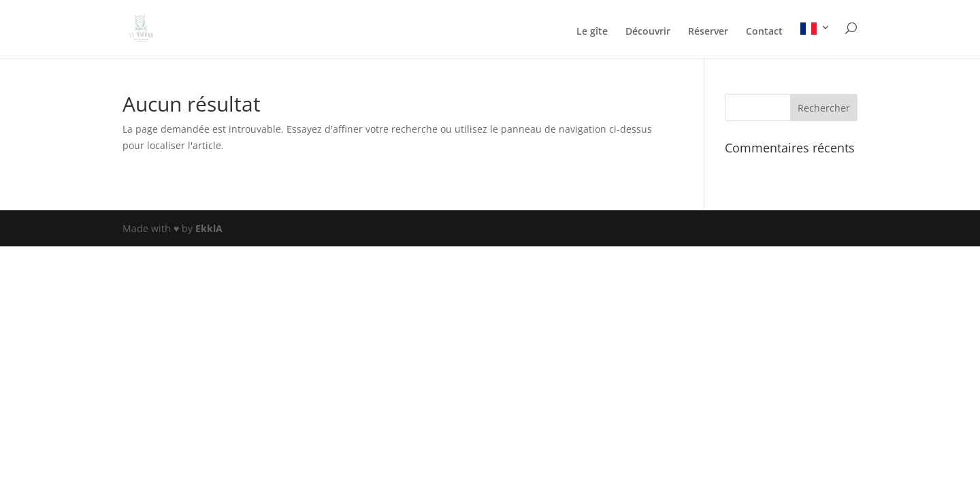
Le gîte (592, 32)
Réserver (708, 32)
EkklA (209, 228)
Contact (764, 32)
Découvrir (648, 32)
